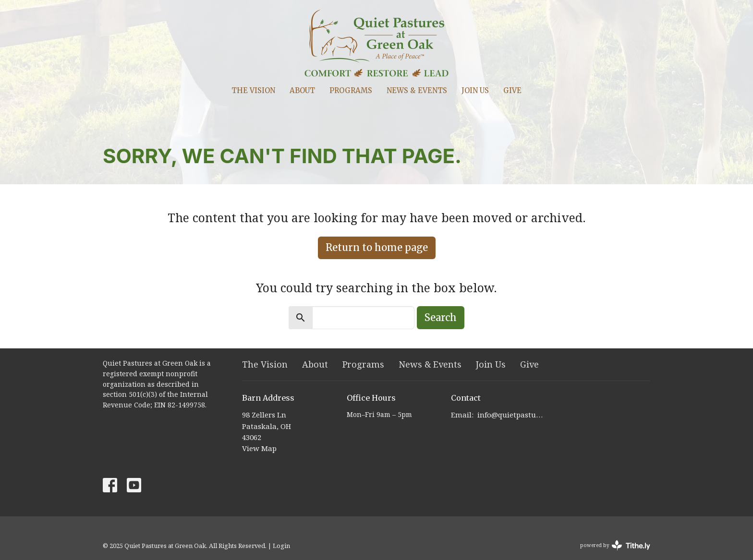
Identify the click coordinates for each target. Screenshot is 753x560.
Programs (351, 90)
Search (441, 317)
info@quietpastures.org (512, 415)
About (302, 90)
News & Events (417, 90)
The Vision (253, 90)
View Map (259, 448)
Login (281, 546)
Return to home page (377, 247)
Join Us (475, 90)
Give (512, 90)
